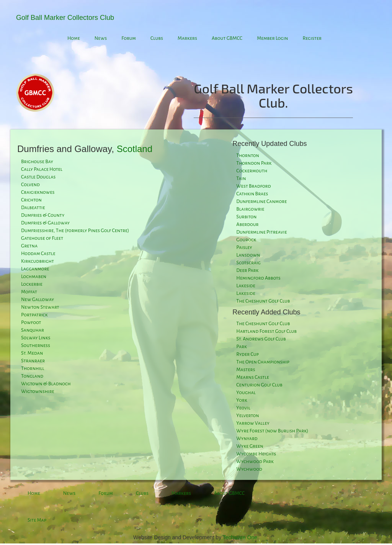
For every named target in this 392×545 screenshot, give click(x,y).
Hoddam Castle (38, 254)
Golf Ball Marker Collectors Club (65, 18)
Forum (129, 38)
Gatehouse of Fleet (42, 238)
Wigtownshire (38, 391)
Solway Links (36, 338)
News (101, 38)
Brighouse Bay (37, 162)
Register (312, 38)
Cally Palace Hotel (42, 169)
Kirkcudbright (38, 261)
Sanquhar (33, 330)
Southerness (36, 345)
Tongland (32, 376)
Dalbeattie (33, 208)
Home (74, 38)
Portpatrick (34, 315)
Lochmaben (34, 277)
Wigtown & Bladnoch (46, 384)
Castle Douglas (38, 177)
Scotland (135, 149)
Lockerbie (32, 284)
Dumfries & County (43, 215)
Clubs (157, 38)
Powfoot (31, 322)
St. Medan (32, 353)
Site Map (37, 520)
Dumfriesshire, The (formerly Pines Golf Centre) (75, 231)
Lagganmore (35, 269)
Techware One (240, 537)
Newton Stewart (40, 307)
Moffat (29, 292)
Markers (187, 38)
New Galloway (38, 300)
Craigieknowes (38, 192)
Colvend (30, 185)
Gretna (29, 246)
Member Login (272, 38)
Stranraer (33, 361)
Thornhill (33, 368)
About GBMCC (227, 38)
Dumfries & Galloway (45, 223)
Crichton (31, 200)
